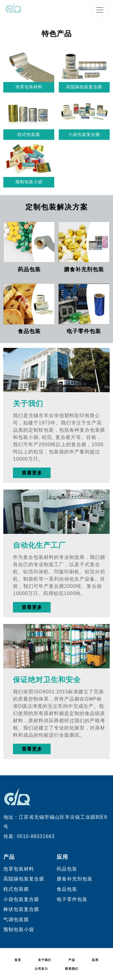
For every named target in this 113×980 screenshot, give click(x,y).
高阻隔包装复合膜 (84, 87)
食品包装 (29, 331)
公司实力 (41, 969)
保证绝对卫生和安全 (47, 680)
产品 (9, 857)
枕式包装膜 (29, 134)
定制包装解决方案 (57, 207)
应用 (62, 857)
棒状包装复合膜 (21, 909)
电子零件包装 (84, 331)
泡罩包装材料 (29, 87)
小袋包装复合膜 (84, 134)
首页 (18, 960)
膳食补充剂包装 (84, 269)
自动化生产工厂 (39, 545)
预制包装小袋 (29, 182)
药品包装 (29, 269)
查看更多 (32, 473)
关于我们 (28, 404)
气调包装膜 (16, 920)
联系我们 (72, 969)
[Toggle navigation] (100, 10)
